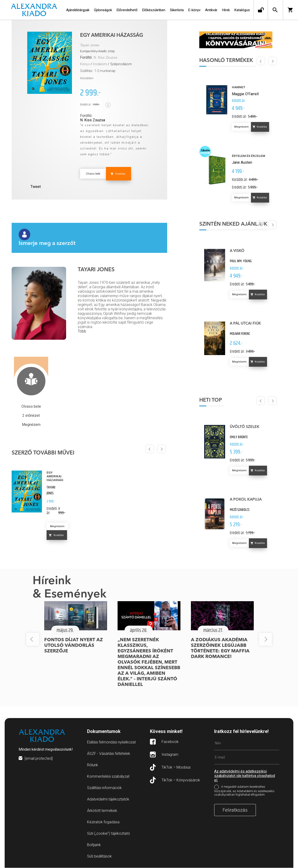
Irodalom (100, 64)
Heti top (211, 400)
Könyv (85, 64)
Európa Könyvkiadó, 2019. (98, 51)
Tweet (36, 187)
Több (82, 331)
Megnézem (57, 526)
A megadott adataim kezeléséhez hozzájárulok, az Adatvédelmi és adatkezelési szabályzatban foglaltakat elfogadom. (244, 791)
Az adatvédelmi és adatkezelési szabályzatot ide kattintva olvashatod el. (245, 776)
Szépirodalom (121, 64)
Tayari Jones (90, 45)
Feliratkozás (235, 810)
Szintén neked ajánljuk (234, 224)
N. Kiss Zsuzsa (105, 58)
